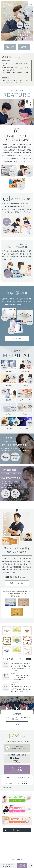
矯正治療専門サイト (24, 47)
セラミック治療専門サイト (10, 47)
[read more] (15, 671)
